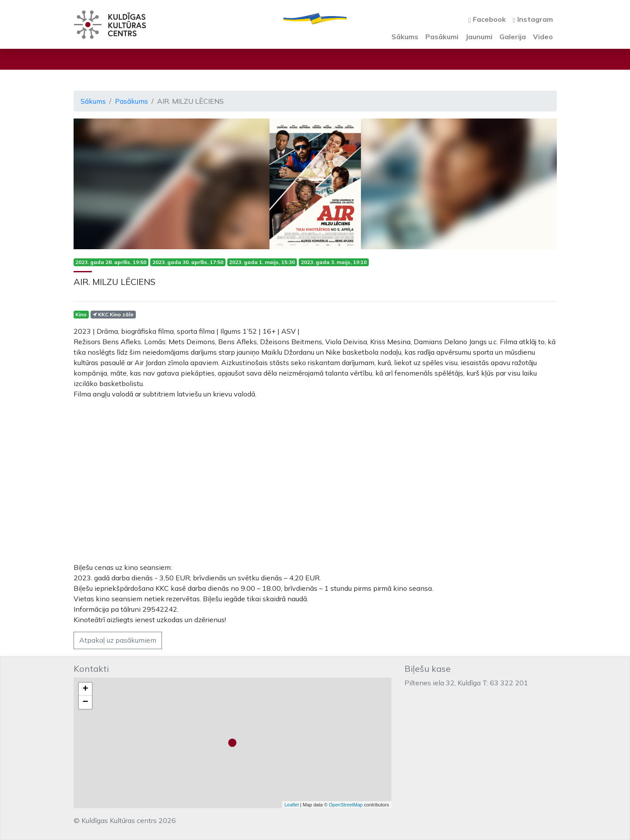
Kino (81, 314)
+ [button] (85, 689)
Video (543, 37)
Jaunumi (479, 37)
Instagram (533, 19)
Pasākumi (442, 37)
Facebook (487, 19)
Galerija (513, 37)
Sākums (405, 37)
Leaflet (291, 805)
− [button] (85, 702)
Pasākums (131, 101)
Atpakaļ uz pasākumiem (118, 640)
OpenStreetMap (346, 805)
